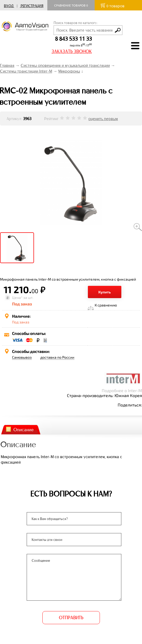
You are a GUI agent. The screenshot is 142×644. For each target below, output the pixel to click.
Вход (9, 6)
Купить (105, 292)
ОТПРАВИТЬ (71, 618)
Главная (7, 65)
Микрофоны (69, 71)
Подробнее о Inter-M (122, 390)
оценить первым (103, 119)
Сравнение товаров (71, 5)
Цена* (17, 297)
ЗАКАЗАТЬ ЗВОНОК (72, 51)
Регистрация (32, 6)
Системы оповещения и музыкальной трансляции (65, 65)
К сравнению (106, 305)
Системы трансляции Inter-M (26, 71)
